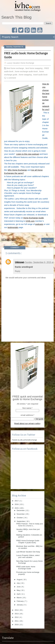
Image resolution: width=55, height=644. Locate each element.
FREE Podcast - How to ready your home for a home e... (30, 525)
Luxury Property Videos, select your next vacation (28, 556)
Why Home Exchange (17, 170)
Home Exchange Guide (34, 218)
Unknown (20, 262)
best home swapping (34, 68)
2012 (17, 617)
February (20, 601)
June (19, 587)
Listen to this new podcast (28, 154)
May (19, 590)
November (21, 514)
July (18, 583)
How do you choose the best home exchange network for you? (46, 97)
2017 (17, 501)
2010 (17, 625)
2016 (17, 504)
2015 (17, 508)
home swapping (26, 75)
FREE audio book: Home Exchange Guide (26, 55)
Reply (18, 271)
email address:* (27, 415)
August (20, 580)
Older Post (48, 240)
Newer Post (9, 239)
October (20, 518)
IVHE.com (30, 221)
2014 (17, 610)
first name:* (27, 408)
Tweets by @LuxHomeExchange (25, 440)
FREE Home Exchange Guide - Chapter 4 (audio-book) (28, 542)
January (20, 605)
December (21, 510)
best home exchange (16, 68)
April (19, 594)
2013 (17, 614)
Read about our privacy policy (27, 423)
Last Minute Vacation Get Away (28, 552)
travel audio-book (41, 75)
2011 (17, 621)
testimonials (13, 227)
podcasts (39, 224)
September (21, 521)
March (19, 598)
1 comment (11, 78)
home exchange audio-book (27, 71)
